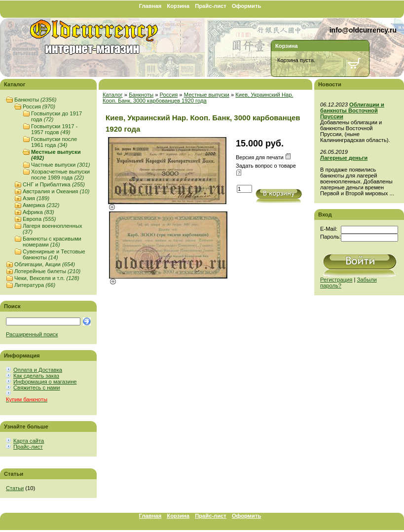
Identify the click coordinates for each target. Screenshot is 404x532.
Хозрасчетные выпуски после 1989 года (60, 175)
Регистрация (336, 280)
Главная (150, 6)
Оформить (246, 6)
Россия (39, 106)
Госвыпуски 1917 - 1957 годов (54, 129)
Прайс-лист (211, 6)
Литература (35, 285)
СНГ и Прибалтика (54, 184)
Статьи (15, 488)
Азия (36, 198)
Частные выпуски (60, 165)
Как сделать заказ (36, 376)
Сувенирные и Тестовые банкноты (54, 254)
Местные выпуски (207, 95)
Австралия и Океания (56, 191)
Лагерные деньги (344, 158)
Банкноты (35, 100)
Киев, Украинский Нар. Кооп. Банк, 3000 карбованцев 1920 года (198, 98)
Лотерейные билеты (47, 271)
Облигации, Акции (45, 264)
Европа (39, 219)
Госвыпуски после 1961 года (54, 142)
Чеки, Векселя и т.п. (47, 278)
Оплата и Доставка (38, 370)
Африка (38, 212)
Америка (41, 205)
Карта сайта (29, 441)
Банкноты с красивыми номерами (52, 242)
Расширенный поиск (32, 334)
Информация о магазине (45, 382)
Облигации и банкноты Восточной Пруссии (352, 110)
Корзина (178, 6)
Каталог (113, 95)
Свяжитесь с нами (37, 388)
